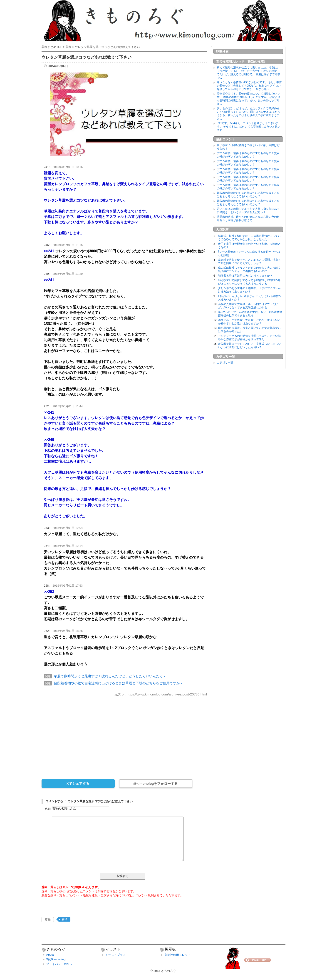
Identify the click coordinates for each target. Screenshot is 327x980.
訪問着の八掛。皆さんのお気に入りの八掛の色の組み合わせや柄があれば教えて (248, 219)
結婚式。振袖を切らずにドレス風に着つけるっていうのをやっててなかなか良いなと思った (249, 238)
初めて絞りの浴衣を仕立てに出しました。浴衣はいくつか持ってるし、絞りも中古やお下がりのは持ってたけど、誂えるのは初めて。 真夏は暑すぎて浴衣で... (249, 73)
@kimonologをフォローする (155, 784)
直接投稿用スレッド (177, 955)
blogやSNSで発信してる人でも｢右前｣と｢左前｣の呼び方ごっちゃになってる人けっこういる (249, 282)
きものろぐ (168, 971)
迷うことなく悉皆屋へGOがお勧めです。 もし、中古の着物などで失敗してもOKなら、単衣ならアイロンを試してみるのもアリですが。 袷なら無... (249, 86)
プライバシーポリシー (61, 964)
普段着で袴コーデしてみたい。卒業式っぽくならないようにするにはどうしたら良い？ (249, 346)
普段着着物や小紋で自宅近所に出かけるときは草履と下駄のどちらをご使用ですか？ (119, 683)
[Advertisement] (124, 735)
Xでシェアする (78, 784)
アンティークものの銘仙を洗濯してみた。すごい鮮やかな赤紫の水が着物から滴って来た (249, 338)
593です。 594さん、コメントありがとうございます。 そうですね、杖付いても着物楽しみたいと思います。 (249, 127)
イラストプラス (115, 955)
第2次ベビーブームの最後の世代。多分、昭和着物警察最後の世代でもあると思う (250, 314)
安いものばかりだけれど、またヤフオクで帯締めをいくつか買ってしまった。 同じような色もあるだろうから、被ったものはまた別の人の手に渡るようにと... (249, 114)
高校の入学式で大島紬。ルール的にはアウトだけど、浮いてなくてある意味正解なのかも (248, 306)
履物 (64, 919)
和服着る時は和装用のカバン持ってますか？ (245, 276)
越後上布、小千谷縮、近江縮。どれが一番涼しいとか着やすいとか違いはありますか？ (249, 322)
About (50, 955)
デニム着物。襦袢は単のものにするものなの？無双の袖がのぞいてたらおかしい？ (248, 155)
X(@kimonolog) (56, 959)
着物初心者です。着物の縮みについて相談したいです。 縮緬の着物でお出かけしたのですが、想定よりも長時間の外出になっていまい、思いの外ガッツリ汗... (249, 99)
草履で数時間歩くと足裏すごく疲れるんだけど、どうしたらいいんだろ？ (110, 676)
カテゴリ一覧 (225, 362)
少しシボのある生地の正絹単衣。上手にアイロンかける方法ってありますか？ (249, 290)
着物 (48, 919)
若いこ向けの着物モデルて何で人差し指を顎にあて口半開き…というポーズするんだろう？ (248, 211)
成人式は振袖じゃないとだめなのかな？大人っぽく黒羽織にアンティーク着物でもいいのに (249, 269)
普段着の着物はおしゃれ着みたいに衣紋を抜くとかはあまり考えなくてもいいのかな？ (248, 195)
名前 (48, 809)
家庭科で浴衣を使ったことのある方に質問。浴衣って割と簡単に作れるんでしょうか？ (249, 261)
